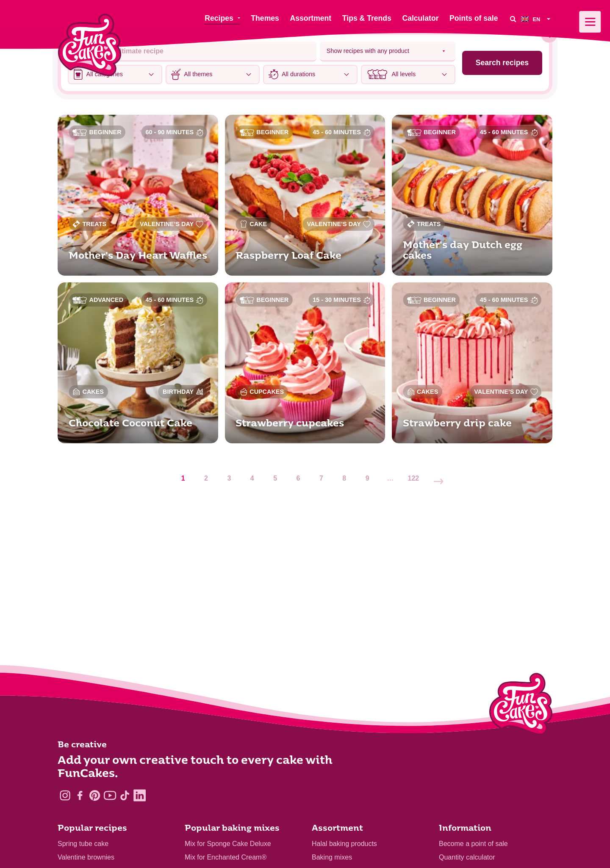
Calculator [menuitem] (420, 18)
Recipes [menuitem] (219, 18)
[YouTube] (110, 795)
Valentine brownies (86, 857)
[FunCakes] (90, 45)
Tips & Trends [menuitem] (367, 18)
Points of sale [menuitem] (474, 18)
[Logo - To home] (521, 706)
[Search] (513, 19)
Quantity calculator (467, 857)
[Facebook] (80, 795)
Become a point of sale (473, 844)
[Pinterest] (95, 795)
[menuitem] (537, 19)
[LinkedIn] (140, 795)
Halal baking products (344, 844)
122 (414, 478)
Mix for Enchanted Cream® (226, 857)
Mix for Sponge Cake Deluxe (228, 844)
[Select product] (388, 51)
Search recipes (502, 63)
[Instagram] (65, 795)
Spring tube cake (83, 844)
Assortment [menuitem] (311, 18)
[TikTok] (125, 795)
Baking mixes (332, 857)
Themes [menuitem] (265, 18)
